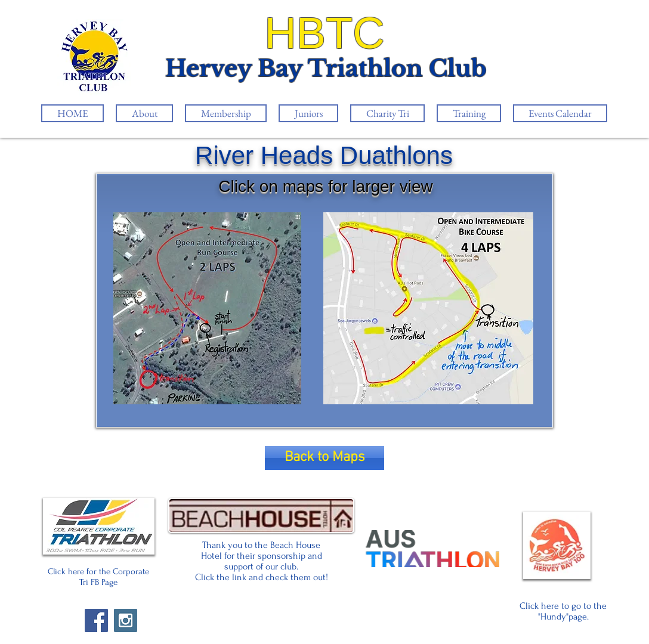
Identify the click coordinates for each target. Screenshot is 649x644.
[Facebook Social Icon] (96, 620)
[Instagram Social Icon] (126, 620)
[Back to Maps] (324, 458)
